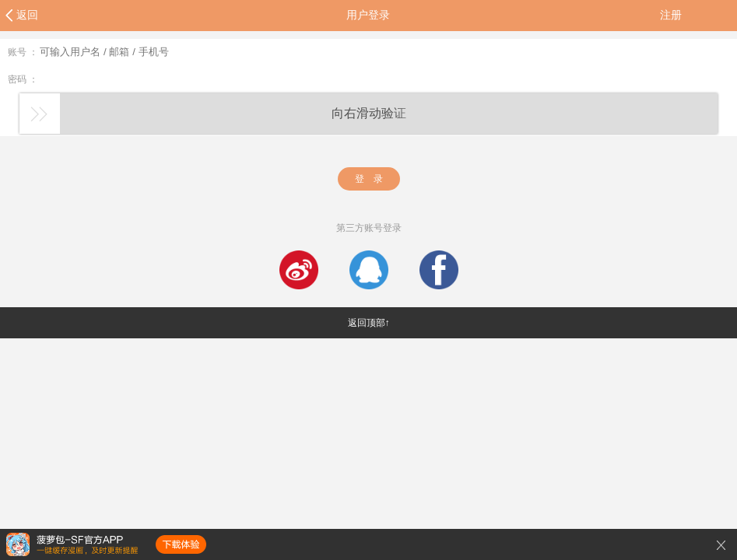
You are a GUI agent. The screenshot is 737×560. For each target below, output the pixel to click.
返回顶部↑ (369, 323)
